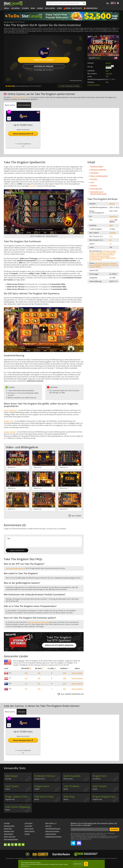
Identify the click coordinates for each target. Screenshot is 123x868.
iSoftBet (37, 789)
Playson (8, 789)
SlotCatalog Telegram (73, 842)
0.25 (111, 236)
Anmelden (114, 829)
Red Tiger (8, 779)
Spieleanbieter (9, 834)
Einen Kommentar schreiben (70, 86)
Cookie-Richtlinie (51, 834)
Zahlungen (50, 8)
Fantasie (113, 263)
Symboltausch (95, 258)
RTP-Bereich (111, 253)
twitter (12, 844)
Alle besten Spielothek (98, 170)
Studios (25, 8)
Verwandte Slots (96, 189)
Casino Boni (28, 826)
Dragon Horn (100, 776)
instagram (16, 844)
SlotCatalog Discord (79, 842)
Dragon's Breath (10, 432)
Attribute (94, 185)
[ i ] (115, 79)
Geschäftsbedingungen (53, 829)
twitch (20, 844)
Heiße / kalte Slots (74, 8)
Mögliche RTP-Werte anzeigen (59, 645)
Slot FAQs (94, 179)
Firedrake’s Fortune (45, 776)
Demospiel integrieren (76, 80)
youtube (9, 844)
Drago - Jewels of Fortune (19, 797)
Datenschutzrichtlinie (52, 831)
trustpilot (23, 844)
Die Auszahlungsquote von (15, 568)
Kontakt (27, 834)
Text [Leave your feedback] (44, 542)
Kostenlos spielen (44, 66)
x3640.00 (109, 74)
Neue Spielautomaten (11, 839)
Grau (91, 265)
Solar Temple (100, 786)
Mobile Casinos (30, 831)
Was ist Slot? (51, 823)
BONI (33, 8)
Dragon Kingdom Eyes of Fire (106, 797)
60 (110, 240)
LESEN (59, 8)
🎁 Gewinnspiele (91, 8)
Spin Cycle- (33, 186)
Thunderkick (97, 779)
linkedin (5, 844)
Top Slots (7, 823)
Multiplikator (101, 253)
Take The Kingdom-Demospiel (38, 622)
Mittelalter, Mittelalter (102, 265)
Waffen (98, 267)
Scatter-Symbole (95, 254)
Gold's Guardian (72, 776)
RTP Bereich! (110, 67)
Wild (102, 258)
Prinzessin (114, 265)
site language (112, 3)
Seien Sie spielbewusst (25, 144)
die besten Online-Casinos (19, 97)
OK (86, 864)
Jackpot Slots (8, 829)
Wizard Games (68, 779)
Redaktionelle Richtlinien (53, 837)
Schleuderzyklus (108, 254)
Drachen (107, 263)
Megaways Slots (9, 831)
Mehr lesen (78, 864)
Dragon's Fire (9, 421)
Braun (100, 263)
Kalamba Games (40, 779)
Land (92, 182)
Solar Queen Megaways (18, 807)
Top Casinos (28, 823)
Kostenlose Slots (9, 826)
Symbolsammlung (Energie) (99, 256)
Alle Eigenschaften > (94, 85)
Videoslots (113, 216)
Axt (96, 263)
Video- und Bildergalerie (99, 176)
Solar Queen (12, 786)
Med (107, 71)
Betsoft (108, 63)
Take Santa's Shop (44, 797)
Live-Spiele (15, 8)
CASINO (40, 8)
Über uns (48, 826)
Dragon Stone (42, 786)
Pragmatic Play (10, 799)
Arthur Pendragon (10, 410)
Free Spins (106, 251)
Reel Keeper (12, 776)
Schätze (92, 267)
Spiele (6, 8)
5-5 (111, 244)
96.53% (108, 66)
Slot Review (94, 173)
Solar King (69, 797)
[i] (30, 668)
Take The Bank (71, 786)
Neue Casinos (29, 829)
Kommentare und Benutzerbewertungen (98, 193)
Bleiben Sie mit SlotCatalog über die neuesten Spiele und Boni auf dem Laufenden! (94, 824)
